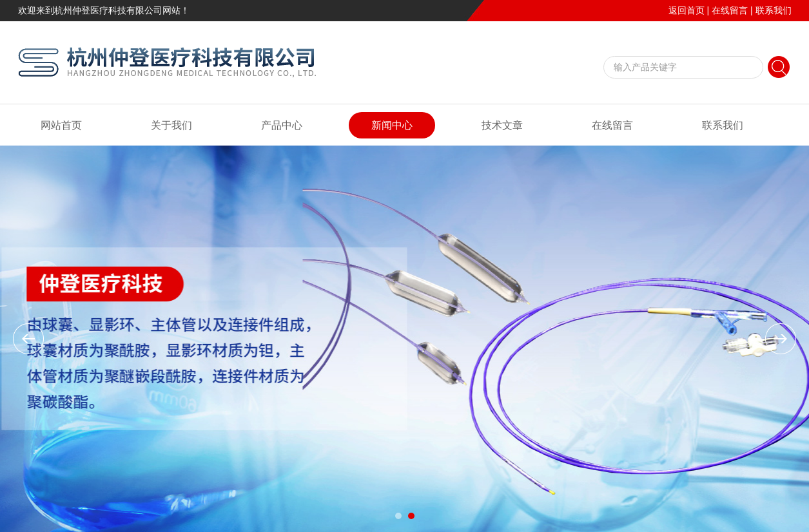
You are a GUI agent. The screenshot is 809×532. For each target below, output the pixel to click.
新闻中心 (392, 125)
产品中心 (282, 125)
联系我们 (774, 10)
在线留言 (730, 10)
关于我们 (171, 125)
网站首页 (61, 125)
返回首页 (687, 10)
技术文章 (502, 125)
